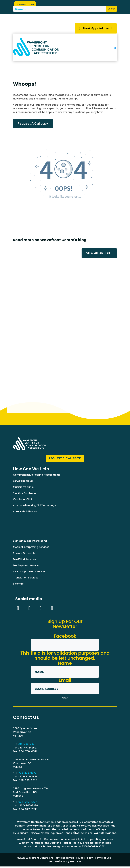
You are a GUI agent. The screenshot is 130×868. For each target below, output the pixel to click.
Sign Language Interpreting (30, 542)
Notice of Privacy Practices (65, 863)
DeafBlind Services (24, 561)
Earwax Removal (23, 482)
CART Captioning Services (29, 573)
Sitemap (18, 585)
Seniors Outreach (24, 555)
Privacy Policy (84, 859)
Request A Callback (33, 125)
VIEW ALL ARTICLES (98, 254)
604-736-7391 (27, 745)
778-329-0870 (27, 774)
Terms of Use (103, 859)
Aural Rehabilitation (25, 513)
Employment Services (26, 567)
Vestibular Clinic (23, 501)
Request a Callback (65, 460)
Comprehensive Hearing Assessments (37, 476)
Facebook (65, 638)
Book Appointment (96, 29)
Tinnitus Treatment (25, 495)
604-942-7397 (28, 803)
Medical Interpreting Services (31, 549)
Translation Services (26, 579)
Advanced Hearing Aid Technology (34, 507)
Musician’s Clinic (23, 489)
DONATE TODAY (25, 5)
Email (65, 682)
